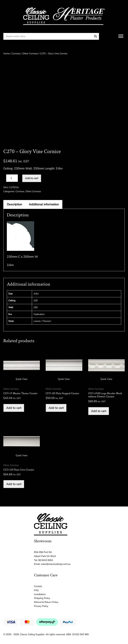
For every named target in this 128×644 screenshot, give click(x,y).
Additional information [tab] (44, 204)
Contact (38, 586)
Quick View (22, 379)
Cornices (16, 54)
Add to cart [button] (14, 408)
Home (6, 54)
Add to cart (32, 178)
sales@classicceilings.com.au (56, 564)
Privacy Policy (41, 606)
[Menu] (121, 36)
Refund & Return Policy (46, 602)
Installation (40, 594)
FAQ (36, 590)
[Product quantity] (12, 178)
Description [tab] (14, 204)
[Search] (95, 36)
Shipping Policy (42, 598)
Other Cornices (30, 54)
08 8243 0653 (45, 560)
